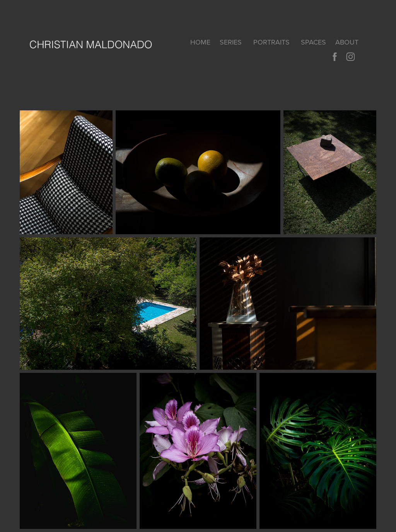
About (347, 42)
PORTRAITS (271, 42)
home (200, 42)
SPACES (313, 42)
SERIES (231, 42)
